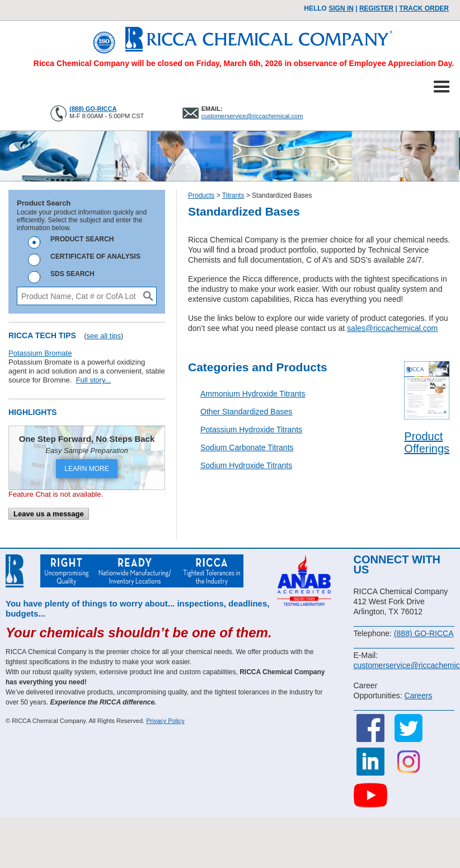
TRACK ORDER (424, 8)
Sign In (341, 8)
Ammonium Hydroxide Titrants (253, 394)
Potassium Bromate (40, 353)
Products (201, 195)
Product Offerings (427, 442)
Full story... (94, 380)
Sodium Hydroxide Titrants (246, 465)
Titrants (233, 195)
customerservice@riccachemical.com (252, 116)
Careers (419, 696)
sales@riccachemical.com (392, 328)
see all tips (104, 336)
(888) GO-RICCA (93, 109)
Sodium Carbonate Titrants (247, 447)
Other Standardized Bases (246, 412)
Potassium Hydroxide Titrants (251, 430)
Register (376, 8)
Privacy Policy (165, 721)
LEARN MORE (86, 469)
